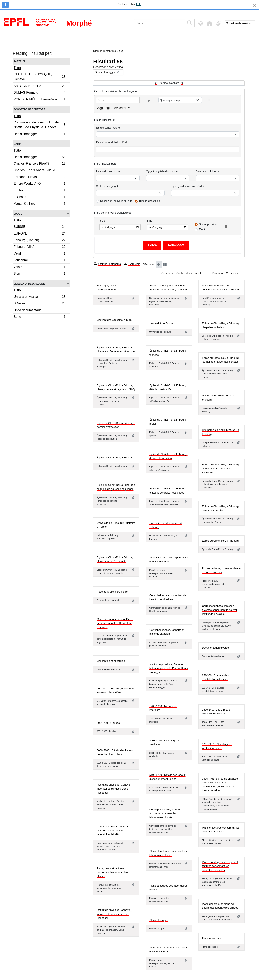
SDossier (39, 304)
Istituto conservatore (108, 128)
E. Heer (39, 191)
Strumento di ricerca (208, 171)
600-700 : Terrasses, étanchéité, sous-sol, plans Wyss (116, 690)
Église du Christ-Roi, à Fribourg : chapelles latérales (221, 325)
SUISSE (39, 227)
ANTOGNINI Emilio (39, 86)
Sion (39, 274)
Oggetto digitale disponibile (162, 171)
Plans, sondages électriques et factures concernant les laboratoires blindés (220, 866)
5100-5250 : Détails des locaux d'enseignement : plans (167, 777)
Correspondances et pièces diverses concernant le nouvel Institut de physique (219, 610)
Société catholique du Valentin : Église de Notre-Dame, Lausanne (169, 288)
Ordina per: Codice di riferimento (182, 273)
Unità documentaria (39, 311)
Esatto (203, 229)
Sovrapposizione (209, 224)
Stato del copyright (107, 186)
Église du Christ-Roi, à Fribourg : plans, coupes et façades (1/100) (116, 387)
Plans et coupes (159, 920)
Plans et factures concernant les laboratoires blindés (221, 830)
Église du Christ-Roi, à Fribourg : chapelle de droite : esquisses (168, 491)
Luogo (18, 214)
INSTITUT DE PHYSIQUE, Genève (39, 77)
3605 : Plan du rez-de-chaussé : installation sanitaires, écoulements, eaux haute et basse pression (221, 785)
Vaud (39, 254)
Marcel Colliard (39, 204)
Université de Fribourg (162, 323)
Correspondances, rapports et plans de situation (167, 632)
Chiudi (120, 51)
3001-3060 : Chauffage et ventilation (164, 743)
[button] (210, 23)
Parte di (19, 61)
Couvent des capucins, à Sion (114, 320)
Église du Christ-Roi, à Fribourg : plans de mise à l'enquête (116, 559)
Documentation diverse (215, 648)
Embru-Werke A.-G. (39, 184)
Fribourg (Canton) (39, 241)
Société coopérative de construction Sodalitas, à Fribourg (222, 288)
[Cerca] (160, 23)
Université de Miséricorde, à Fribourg (218, 398)
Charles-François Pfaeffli (39, 164)
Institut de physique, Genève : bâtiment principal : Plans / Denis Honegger (168, 668)
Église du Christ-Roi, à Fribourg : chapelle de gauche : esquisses (116, 487)
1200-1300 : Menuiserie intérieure (163, 708)
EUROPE (39, 234)
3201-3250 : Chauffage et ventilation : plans (217, 746)
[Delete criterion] (209, 100)
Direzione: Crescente (226, 273)
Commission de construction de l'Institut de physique (168, 597)
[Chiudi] (254, 6)
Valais (39, 267)
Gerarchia (132, 264)
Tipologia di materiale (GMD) (188, 186)
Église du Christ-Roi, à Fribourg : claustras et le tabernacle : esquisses (221, 468)
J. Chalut (39, 198)
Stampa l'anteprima (107, 264)
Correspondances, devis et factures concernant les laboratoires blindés (165, 813)
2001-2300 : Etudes (108, 723)
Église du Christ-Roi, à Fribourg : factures (168, 353)
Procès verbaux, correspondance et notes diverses (169, 560)
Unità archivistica (39, 297)
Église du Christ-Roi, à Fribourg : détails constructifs (168, 387)
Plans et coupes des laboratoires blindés (168, 888)
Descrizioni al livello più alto (116, 201)
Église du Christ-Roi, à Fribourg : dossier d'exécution (116, 425)
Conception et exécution (111, 661)
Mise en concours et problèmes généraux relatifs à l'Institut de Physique (115, 623)
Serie (39, 317)
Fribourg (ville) (39, 247)
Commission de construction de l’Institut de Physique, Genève (39, 125)
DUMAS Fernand (39, 93)
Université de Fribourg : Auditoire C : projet (116, 525)
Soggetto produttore (29, 109)
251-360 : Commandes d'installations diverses (215, 677)
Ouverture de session (239, 23)
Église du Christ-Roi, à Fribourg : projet (168, 422)
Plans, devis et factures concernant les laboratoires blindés (113, 872)
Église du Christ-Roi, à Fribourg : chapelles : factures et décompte (116, 350)
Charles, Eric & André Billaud (39, 171)
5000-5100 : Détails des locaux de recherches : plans (115, 752)
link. (139, 4)
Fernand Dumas (39, 177)
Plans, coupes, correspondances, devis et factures (169, 949)
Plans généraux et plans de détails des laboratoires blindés (220, 906)
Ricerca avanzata (169, 83)
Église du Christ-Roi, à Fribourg (115, 458)
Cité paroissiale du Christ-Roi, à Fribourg (220, 432)
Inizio (102, 221)
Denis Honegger (39, 134)
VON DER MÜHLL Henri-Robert (39, 100)
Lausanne (39, 261)
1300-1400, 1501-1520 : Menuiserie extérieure (216, 712)
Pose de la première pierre (112, 592)
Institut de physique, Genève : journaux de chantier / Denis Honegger (114, 914)
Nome (17, 144)
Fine (150, 221)
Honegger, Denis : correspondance (107, 288)
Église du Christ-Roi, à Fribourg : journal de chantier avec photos (221, 360)
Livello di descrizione (29, 283)
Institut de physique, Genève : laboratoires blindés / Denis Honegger (114, 789)
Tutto (17, 68)
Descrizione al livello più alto (113, 142)
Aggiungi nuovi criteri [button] (112, 108)
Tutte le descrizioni (150, 201)
